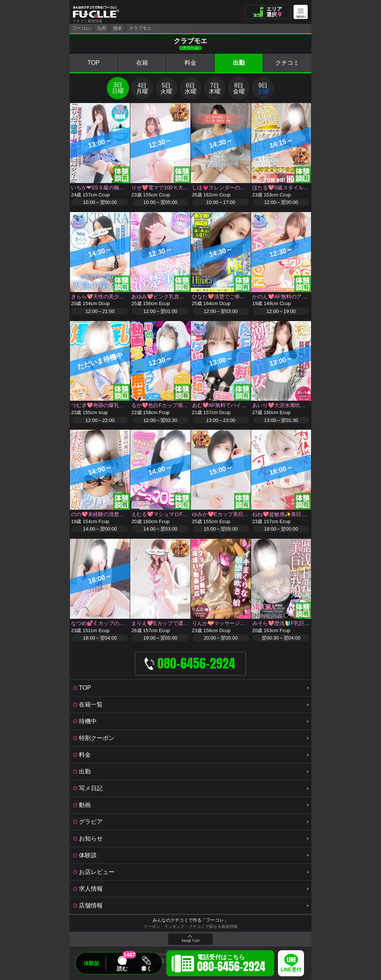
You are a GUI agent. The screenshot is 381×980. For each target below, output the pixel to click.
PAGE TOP (190, 941)
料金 (190, 63)
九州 (102, 28)
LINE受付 (291, 970)
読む (122, 968)
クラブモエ (140, 28)
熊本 (118, 28)
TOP (94, 63)
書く (146, 968)
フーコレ (81, 28)
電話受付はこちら (231, 964)
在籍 (142, 63)
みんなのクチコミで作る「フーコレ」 (190, 920)
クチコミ (287, 63)
